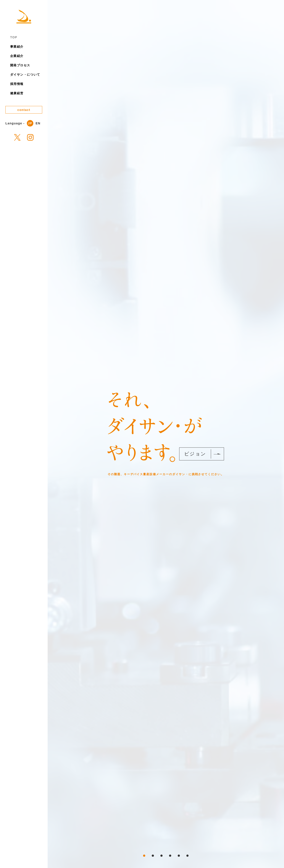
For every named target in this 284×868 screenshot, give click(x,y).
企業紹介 (17, 56)
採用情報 (17, 84)
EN (38, 123)
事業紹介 (17, 47)
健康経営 (17, 93)
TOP (14, 37)
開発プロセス (20, 65)
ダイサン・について (25, 75)
